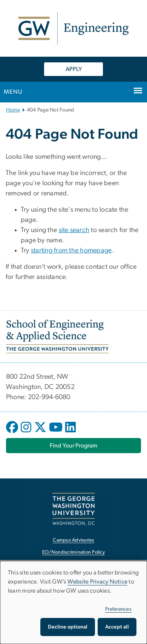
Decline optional (68, 627)
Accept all (117, 627)
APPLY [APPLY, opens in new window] (74, 69)
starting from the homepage (71, 251)
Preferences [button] (118, 609)
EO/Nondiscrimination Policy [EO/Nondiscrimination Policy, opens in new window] (73, 552)
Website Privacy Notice (98, 582)
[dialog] (73, 602)
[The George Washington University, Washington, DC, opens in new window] (73, 509)
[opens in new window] (13, 433)
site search (74, 230)
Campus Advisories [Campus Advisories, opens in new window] (73, 540)
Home (13, 110)
